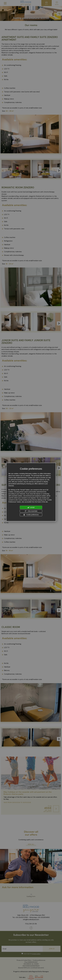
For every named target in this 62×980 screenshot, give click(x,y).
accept (31, 507)
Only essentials (31, 511)
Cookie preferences (31, 515)
